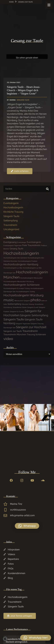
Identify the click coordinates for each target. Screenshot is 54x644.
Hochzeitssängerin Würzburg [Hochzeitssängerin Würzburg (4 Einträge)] (23, 295)
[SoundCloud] (43, 480)
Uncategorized (11, 229)
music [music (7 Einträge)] (9, 300)
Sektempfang (11, 221)
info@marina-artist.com (22, 515)
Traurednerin (10, 225)
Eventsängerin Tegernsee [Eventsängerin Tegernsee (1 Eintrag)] (13, 245)
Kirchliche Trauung (13, 212)
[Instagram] (22, 480)
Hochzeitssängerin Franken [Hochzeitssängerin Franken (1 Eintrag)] (28, 261)
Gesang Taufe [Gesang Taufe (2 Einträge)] (16, 249)
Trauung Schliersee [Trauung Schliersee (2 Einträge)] (36, 334)
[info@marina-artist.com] (7, 516)
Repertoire (13, 559)
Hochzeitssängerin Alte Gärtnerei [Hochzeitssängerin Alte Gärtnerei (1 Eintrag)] (15, 258)
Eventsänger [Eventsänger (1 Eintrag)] (22, 242)
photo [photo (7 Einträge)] (36, 300)
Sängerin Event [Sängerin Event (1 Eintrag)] (33, 307)
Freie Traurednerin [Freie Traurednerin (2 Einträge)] (31, 245)
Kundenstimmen (16, 573)
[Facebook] (11, 480)
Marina (13, 100)
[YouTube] (32, 480)
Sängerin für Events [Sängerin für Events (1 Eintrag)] (17, 312)
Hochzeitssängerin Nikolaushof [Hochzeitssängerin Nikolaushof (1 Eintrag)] (31, 278)
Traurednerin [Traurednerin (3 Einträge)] (30, 331)
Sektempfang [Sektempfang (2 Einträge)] (14, 304)
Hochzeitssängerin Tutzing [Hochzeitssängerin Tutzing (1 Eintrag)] (25, 292)
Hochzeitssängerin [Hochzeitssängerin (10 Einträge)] (21, 253)
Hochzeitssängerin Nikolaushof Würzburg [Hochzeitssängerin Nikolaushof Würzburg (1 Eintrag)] (19, 282)
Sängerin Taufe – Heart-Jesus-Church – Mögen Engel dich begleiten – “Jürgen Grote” (24, 90)
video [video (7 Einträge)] (8, 339)
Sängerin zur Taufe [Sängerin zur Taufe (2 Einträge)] (13, 331)
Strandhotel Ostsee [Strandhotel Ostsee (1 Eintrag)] (20, 307)
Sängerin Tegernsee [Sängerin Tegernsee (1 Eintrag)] (23, 324)
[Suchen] (27, 189)
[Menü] (49, 5)
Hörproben (14, 550)
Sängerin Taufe (23, 100)
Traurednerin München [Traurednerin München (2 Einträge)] (15, 334)
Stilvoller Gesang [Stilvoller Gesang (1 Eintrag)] (28, 304)
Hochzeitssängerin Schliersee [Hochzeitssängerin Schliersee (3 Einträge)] (22, 285)
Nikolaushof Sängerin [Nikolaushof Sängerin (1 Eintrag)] (22, 301)
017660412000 (18, 510)
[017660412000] (7, 510)
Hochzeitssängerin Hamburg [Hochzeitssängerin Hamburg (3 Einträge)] (21, 264)
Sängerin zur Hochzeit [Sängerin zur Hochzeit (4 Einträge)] (31, 327)
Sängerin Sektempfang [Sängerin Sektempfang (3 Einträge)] (34, 315)
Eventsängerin (11, 203)
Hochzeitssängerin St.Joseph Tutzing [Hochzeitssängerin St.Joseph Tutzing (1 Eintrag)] (17, 288)
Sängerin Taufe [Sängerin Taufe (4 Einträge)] (14, 319)
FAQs (11, 569)
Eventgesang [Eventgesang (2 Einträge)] (10, 242)
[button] (27, 526)
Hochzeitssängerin (13, 208)
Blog (10, 578)
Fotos (11, 564)
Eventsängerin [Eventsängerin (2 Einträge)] (34, 242)
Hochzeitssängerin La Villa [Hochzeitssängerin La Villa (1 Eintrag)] (13, 268)
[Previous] (53, 417)
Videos (11, 554)
